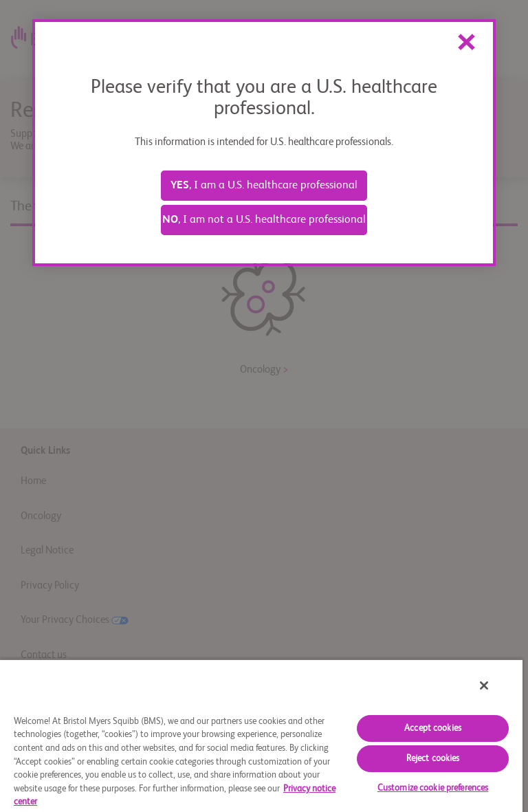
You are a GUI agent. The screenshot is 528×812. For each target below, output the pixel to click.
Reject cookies (433, 759)
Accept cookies (433, 728)
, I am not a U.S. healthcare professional (264, 220)
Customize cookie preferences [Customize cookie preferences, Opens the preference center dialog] (433, 788)
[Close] (484, 685)
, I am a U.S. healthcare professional (264, 186)
